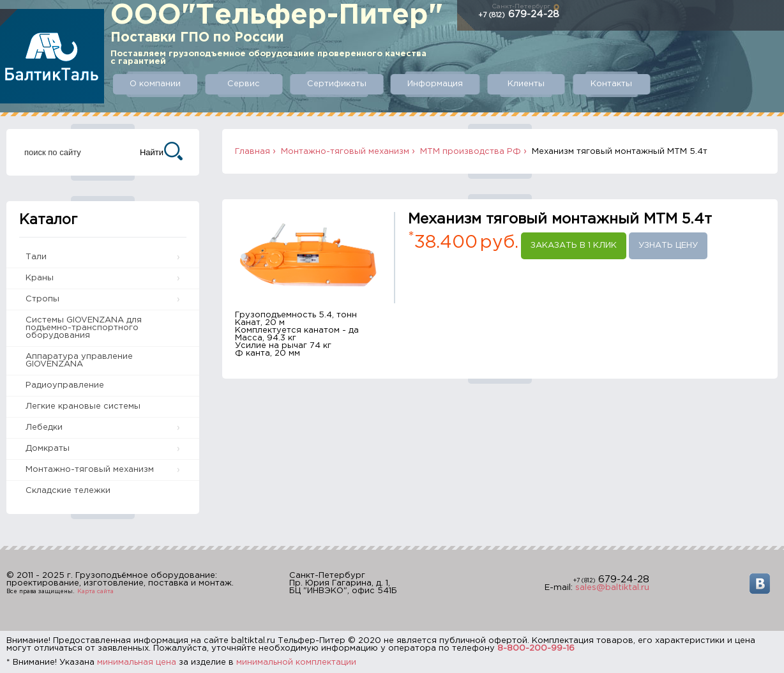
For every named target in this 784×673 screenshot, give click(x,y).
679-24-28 (519, 14)
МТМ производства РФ (471, 152)
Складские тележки (68, 491)
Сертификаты (337, 84)
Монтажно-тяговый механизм (90, 470)
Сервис (244, 84)
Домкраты (48, 449)
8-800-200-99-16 (536, 648)
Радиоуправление (65, 385)
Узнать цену (668, 246)
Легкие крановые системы (83, 406)
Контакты (611, 84)
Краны (40, 278)
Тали (36, 257)
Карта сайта (95, 591)
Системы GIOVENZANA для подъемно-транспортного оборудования (84, 328)
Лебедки (44, 427)
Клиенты (526, 84)
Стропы (42, 299)
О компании (155, 84)
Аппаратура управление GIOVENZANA (79, 360)
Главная (253, 152)
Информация (435, 84)
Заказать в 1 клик (574, 246)
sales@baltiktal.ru (612, 588)
